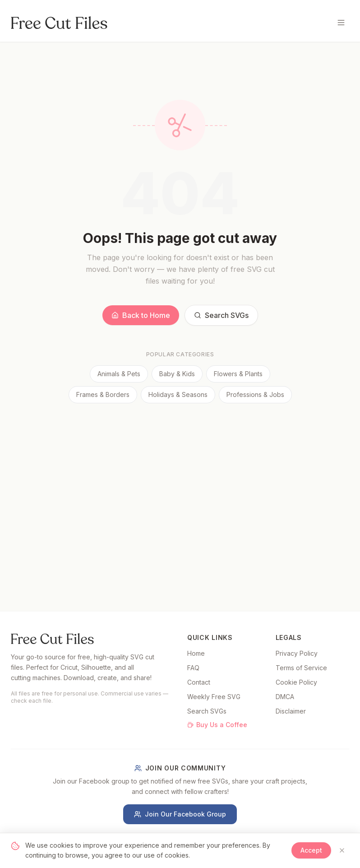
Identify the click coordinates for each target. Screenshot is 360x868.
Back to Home (141, 315)
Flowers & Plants (238, 374)
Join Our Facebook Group (180, 814)
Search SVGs (221, 315)
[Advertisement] (180, 471)
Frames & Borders (103, 394)
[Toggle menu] (341, 23)
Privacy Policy (297, 653)
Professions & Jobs (255, 394)
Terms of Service (301, 668)
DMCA (285, 697)
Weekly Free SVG (214, 697)
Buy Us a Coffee (217, 725)
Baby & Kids (177, 374)
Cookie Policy (296, 682)
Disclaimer (291, 711)
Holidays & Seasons (178, 394)
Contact (199, 682)
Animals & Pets (119, 374)
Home (196, 653)
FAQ (193, 668)
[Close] (342, 850)
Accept (311, 850)
